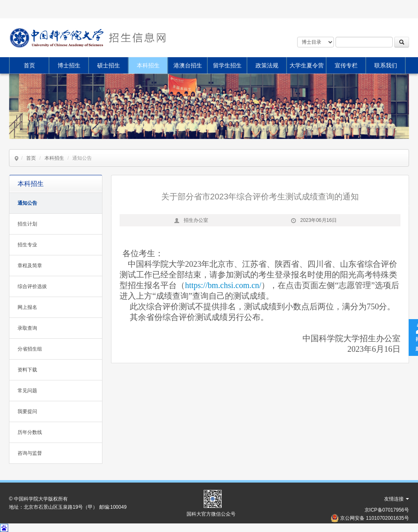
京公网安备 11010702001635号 (375, 518)
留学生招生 (227, 65)
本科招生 (148, 65)
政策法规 (267, 65)
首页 (29, 65)
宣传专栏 (346, 65)
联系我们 (386, 65)
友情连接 (397, 499)
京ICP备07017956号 (387, 510)
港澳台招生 (188, 65)
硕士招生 (109, 65)
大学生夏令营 (307, 65)
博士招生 (69, 65)
